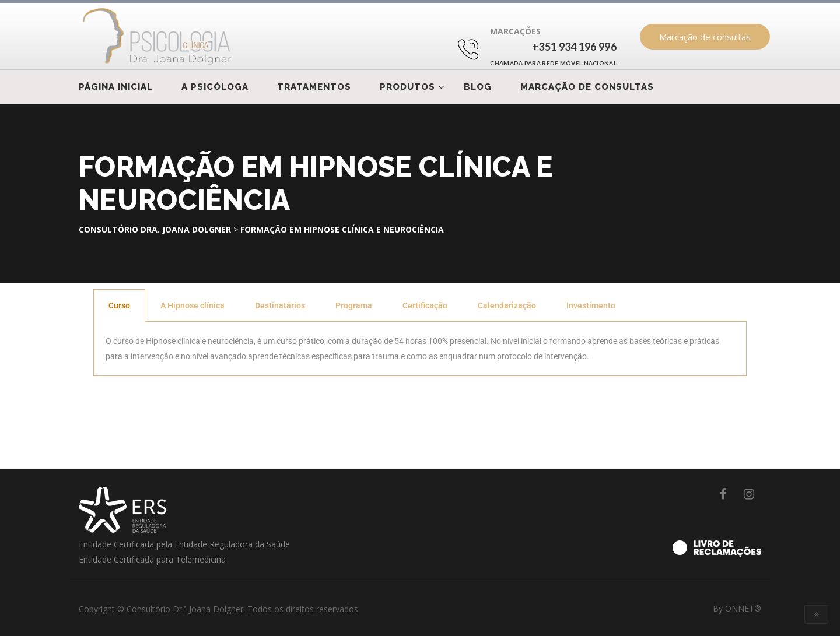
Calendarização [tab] (507, 305)
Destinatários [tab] (280, 305)
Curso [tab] (119, 305)
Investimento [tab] (591, 305)
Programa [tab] (354, 305)
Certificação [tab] (425, 305)
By (737, 608)
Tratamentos (314, 87)
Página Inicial (116, 87)
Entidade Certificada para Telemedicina (152, 559)
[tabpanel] (420, 349)
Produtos (407, 87)
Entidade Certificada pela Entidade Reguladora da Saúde (184, 544)
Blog (478, 87)
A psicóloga (215, 87)
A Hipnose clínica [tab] (192, 305)
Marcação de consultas (705, 37)
